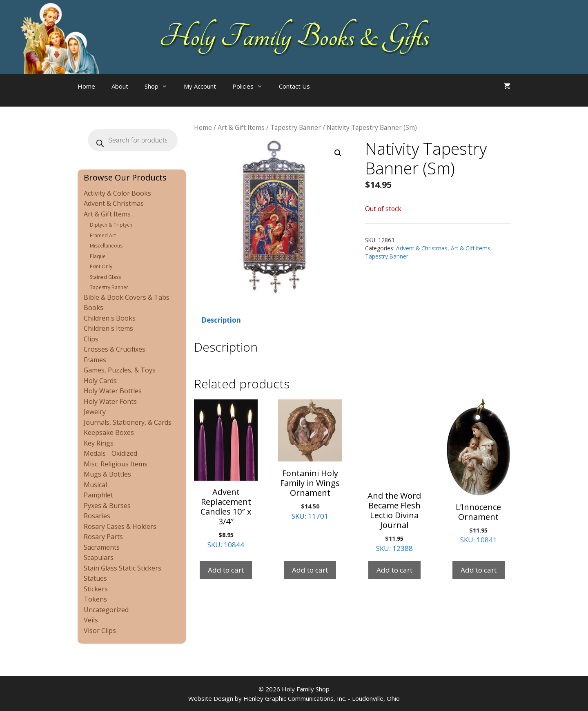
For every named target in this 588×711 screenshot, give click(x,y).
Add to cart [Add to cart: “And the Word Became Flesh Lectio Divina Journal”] (394, 570)
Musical (95, 485)
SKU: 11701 (310, 460)
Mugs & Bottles (107, 474)
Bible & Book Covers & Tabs (127, 297)
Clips (91, 339)
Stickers (96, 589)
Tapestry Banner (296, 127)
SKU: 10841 (479, 472)
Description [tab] (221, 320)
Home (86, 86)
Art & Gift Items (241, 127)
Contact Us (294, 86)
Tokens (95, 599)
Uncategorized (106, 610)
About (120, 86)
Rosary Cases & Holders (120, 526)
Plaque (98, 256)
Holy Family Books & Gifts (294, 37)
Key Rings (99, 443)
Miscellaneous (106, 246)
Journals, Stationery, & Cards (128, 422)
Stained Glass (105, 277)
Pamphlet (98, 495)
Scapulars (99, 557)
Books (94, 308)
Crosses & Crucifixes (115, 349)
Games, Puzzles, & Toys (120, 370)
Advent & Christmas (422, 248)
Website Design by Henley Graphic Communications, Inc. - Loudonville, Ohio (294, 698)
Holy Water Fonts (110, 401)
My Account (200, 86)
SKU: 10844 (226, 474)
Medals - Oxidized (110, 453)
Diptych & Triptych (111, 225)
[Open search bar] (334, 94)
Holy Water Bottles (113, 391)
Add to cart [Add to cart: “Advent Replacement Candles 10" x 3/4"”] (226, 570)
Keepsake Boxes (109, 432)
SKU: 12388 (394, 476)
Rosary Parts (103, 537)
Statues (95, 578)
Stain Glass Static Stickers (122, 568)
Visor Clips (100, 631)
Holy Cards (100, 381)
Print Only (101, 266)
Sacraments (102, 547)
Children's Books (110, 318)
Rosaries (97, 516)
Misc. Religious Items (116, 464)
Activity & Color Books (117, 193)
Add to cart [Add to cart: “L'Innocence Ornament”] (479, 570)
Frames (95, 360)
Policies (252, 86)
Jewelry (95, 412)
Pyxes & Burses (107, 506)
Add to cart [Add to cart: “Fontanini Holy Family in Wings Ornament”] (310, 570)
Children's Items (108, 328)
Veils (91, 620)
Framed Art (103, 235)
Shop (160, 86)
